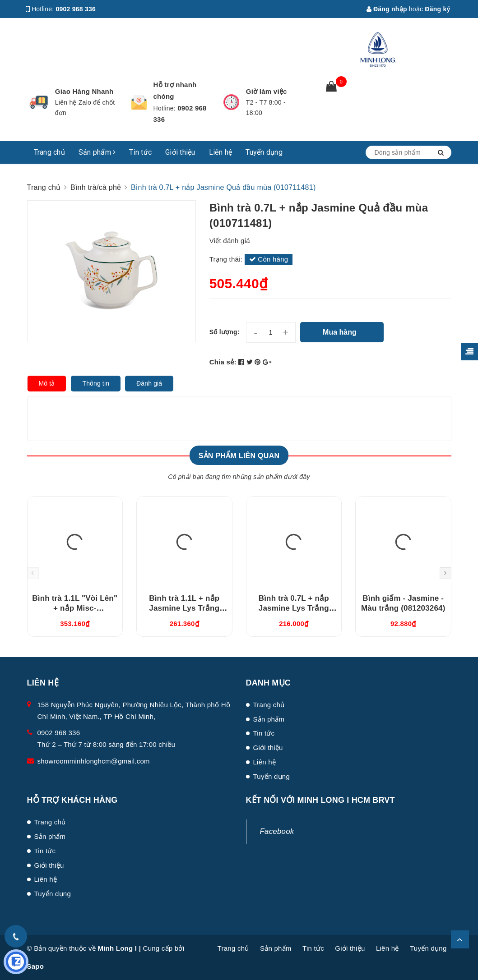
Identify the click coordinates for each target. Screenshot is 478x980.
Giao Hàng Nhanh (84, 91)
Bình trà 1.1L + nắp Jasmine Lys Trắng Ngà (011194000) (184, 608)
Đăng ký (437, 9)
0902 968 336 (76, 9)
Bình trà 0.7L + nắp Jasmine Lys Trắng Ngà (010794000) (294, 608)
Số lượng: (225, 332)
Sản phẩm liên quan (239, 456)
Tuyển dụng (264, 152)
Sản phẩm (97, 152)
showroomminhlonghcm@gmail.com (94, 761)
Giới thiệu (180, 152)
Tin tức (140, 152)
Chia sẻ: (223, 362)
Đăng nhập (387, 9)
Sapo (36, 966)
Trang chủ (49, 152)
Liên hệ (221, 152)
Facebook (277, 831)
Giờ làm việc (267, 91)
